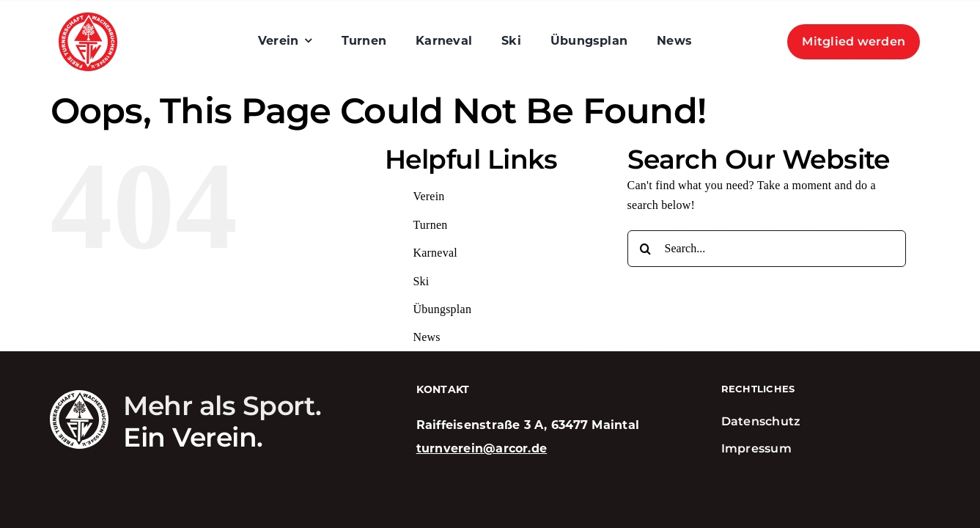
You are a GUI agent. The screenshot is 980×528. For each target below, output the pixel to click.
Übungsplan (442, 309)
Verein (428, 196)
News (426, 337)
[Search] (646, 249)
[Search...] (767, 249)
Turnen (430, 225)
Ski (421, 281)
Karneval (435, 253)
